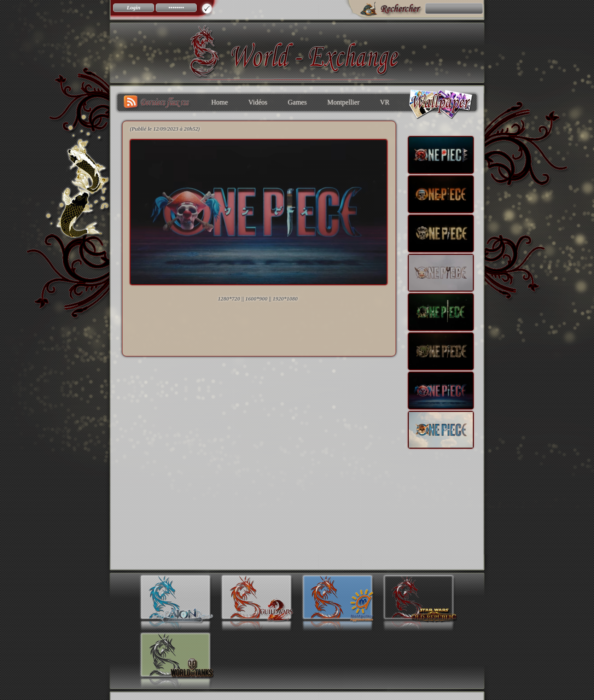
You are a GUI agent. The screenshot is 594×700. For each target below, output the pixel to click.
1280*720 (229, 299)
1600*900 (256, 299)
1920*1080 (285, 299)
